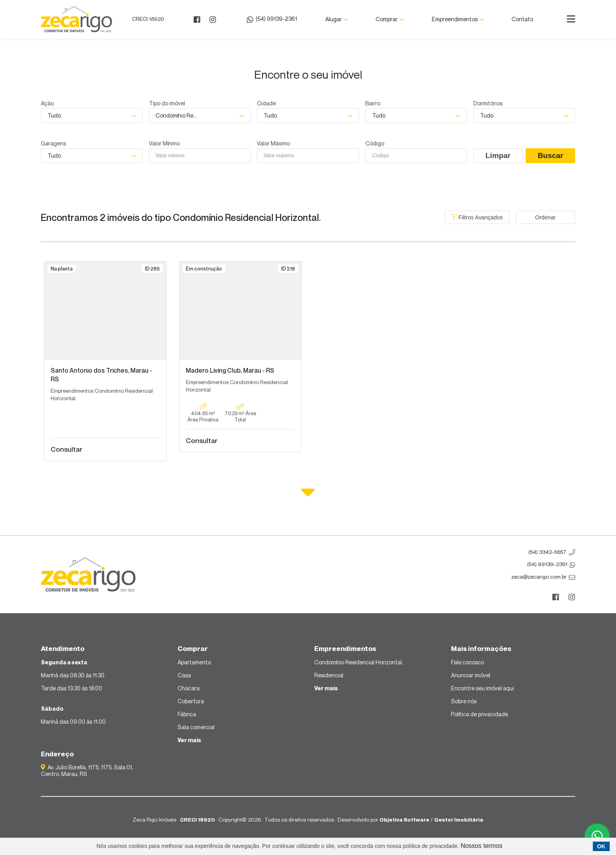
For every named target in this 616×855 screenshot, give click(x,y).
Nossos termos (481, 846)
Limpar (498, 155)
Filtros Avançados (477, 217)
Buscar (551, 155)
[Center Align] (571, 19)
